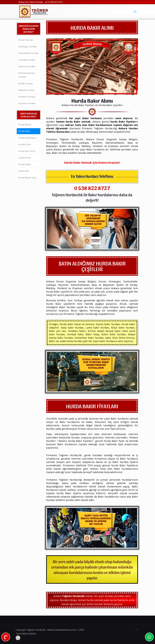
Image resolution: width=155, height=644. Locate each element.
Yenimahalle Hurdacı (29, 53)
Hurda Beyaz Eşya (27, 178)
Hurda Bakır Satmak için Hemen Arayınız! (92, 162)
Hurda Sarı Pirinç (27, 151)
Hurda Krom (24, 158)
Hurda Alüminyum (27, 138)
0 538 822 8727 (55, 2)
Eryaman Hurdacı (27, 103)
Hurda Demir (25, 125)
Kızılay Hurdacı (26, 83)
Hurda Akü (24, 171)
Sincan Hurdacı (26, 40)
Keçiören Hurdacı (27, 66)
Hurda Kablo (25, 164)
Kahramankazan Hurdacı (27, 75)
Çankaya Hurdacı (27, 60)
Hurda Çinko (25, 144)
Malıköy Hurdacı (26, 90)
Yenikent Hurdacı (27, 97)
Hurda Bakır (24, 131)
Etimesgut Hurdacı (28, 47)
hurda (108, 596)
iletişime (108, 604)
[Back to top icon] (137, 630)
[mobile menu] (135, 11)
